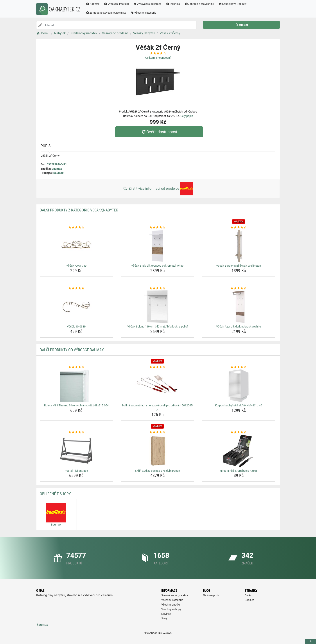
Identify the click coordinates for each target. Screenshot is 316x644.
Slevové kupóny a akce (175, 595)
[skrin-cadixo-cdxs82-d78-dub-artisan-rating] (157, 432)
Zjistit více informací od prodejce (158, 189)
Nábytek (93, 4)
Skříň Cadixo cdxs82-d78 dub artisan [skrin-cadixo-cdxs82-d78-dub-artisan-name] (157, 471)
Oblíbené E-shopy (55, 494)
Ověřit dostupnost (159, 132)
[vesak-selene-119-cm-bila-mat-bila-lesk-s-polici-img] (157, 307)
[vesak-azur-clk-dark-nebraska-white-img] (239, 307)
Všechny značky (171, 605)
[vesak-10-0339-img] (76, 307)
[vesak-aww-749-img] (76, 246)
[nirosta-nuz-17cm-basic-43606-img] (239, 451)
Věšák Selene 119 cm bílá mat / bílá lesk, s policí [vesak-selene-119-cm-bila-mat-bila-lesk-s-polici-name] (157, 327)
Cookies (249, 600)
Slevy (164, 619)
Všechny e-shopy (171, 609)
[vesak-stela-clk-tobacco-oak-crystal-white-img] (157, 246)
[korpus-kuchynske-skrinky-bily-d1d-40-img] (239, 386)
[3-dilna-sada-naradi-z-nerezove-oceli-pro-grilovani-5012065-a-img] (157, 386)
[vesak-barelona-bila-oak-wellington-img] (239, 246)
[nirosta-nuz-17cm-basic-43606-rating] (239, 432)
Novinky (166, 614)
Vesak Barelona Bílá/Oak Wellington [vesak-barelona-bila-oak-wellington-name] (239, 266)
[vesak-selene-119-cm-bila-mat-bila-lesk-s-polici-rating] (157, 288)
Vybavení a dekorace (147, 4)
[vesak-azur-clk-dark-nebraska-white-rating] (239, 288)
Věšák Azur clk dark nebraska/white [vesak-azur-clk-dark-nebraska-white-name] (239, 327)
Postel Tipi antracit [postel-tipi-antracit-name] (76, 471)
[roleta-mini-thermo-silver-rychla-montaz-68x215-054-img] (76, 386)
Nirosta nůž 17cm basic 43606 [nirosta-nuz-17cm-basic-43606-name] (239, 471)
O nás (248, 595)
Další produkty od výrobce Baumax (72, 350)
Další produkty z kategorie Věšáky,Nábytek (79, 210)
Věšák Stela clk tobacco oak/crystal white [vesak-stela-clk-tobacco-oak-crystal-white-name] (157, 266)
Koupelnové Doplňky (232, 4)
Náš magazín (211, 595)
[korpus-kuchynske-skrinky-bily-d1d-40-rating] (239, 367)
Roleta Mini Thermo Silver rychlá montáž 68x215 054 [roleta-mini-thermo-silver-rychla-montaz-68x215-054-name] (76, 405)
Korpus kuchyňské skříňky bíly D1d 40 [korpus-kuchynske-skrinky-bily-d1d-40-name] (239, 405)
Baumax (57, 169)
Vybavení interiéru (116, 4)
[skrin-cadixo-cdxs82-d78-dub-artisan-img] (157, 451)
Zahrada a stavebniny (199, 4)
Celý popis (187, 116)
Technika (173, 4)
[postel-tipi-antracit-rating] (76, 432)
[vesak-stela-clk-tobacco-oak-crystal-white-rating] (157, 227)
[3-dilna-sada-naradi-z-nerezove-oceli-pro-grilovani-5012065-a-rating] (157, 367)
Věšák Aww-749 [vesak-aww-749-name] (76, 266)
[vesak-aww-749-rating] (76, 227)
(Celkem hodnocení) (158, 58)
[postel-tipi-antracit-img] (76, 451)
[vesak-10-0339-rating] (76, 288)
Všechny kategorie (143, 13)
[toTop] (311, 641)
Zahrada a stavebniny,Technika (106, 13)
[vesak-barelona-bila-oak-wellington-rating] (239, 227)
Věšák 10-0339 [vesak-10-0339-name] (76, 327)
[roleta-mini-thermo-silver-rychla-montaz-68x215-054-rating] (76, 367)
